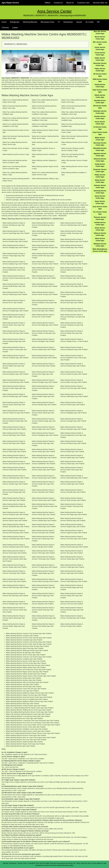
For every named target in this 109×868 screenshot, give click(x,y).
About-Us (70, 3)
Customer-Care (83, 3)
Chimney (5, 28)
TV (59, 22)
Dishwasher (68, 22)
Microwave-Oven (48, 22)
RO (98, 22)
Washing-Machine (30, 22)
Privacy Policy (22, 863)
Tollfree (47, 3)
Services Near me (100, 3)
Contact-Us (58, 3)
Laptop (15, 28)
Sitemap (5, 863)
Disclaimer (13, 863)
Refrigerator (15, 22)
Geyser (79, 22)
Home (4, 22)
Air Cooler (90, 22)
